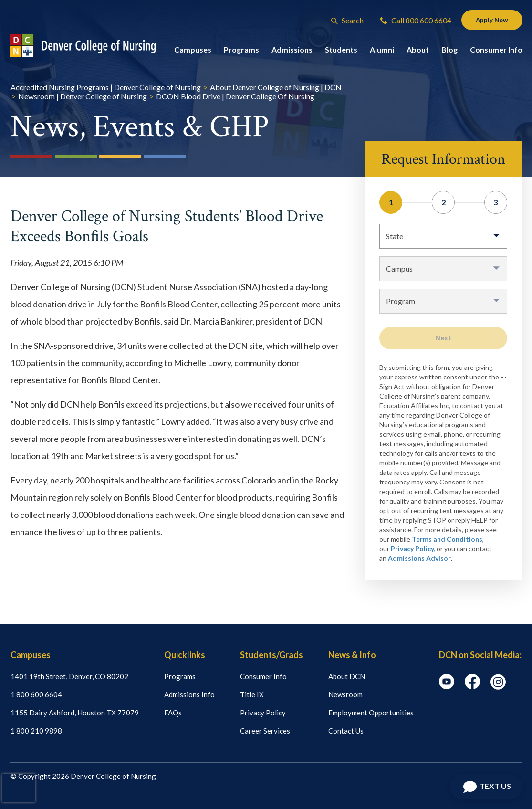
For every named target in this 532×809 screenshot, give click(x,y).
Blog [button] (449, 51)
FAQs (173, 713)
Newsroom (345, 694)
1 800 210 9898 (36, 731)
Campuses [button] (193, 51)
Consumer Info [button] (496, 51)
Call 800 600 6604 (410, 21)
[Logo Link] (92, 47)
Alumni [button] (382, 51)
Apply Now (489, 21)
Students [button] (341, 51)
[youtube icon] (447, 686)
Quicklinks (185, 655)
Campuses (31, 655)
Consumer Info (263, 676)
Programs (180, 676)
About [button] (418, 51)
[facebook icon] (472, 686)
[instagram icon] (498, 687)
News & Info (352, 655)
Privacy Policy (263, 713)
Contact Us (346, 731)
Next (443, 338)
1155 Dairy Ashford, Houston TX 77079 (75, 713)
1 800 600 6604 (36, 694)
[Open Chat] (486, 787)
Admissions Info (189, 694)
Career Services (265, 731)
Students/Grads (271, 655)
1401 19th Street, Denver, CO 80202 (69, 676)
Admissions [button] (292, 51)
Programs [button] (241, 51)
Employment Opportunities (371, 713)
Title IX (252, 694)
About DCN (347, 676)
